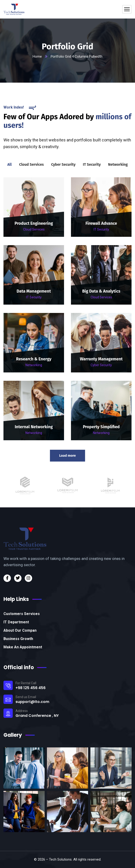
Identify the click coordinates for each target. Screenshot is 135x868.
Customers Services (22, 614)
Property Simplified (101, 427)
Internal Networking (34, 427)
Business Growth (18, 639)
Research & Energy (34, 359)
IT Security (101, 229)
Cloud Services (34, 229)
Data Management (34, 291)
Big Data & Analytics (101, 291)
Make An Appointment (23, 647)
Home (37, 56)
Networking (34, 365)
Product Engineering (34, 223)
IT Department (16, 622)
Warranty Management (101, 359)
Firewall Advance (101, 223)
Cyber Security (101, 365)
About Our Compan (20, 630)
